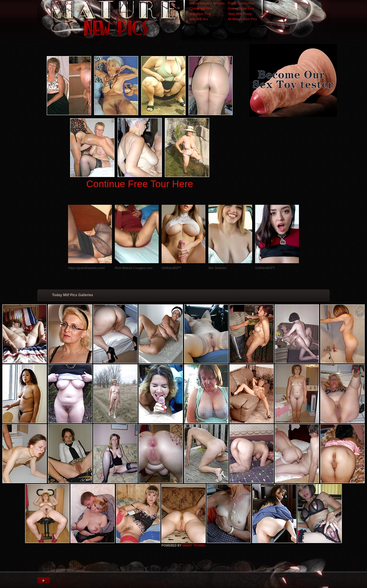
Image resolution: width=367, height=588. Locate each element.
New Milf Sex (199, 19)
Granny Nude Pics (241, 8)
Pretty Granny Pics (241, 3)
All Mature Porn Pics (243, 19)
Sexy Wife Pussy (240, 14)
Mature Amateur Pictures (207, 3)
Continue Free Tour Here (140, 184)
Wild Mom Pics (200, 14)
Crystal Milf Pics (201, 8)
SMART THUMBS (194, 545)
